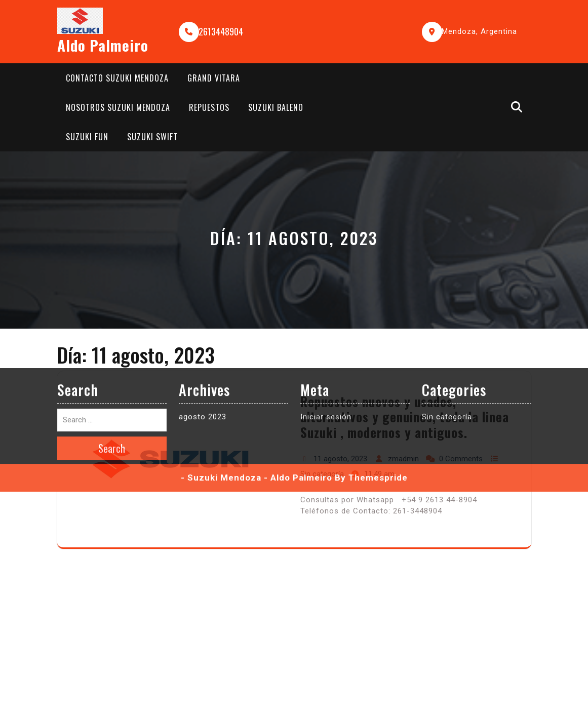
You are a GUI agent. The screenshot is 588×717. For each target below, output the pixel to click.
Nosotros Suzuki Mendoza (118, 107)
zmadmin (403, 459)
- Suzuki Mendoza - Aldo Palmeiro (257, 336)
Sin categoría (322, 474)
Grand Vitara (214, 78)
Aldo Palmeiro (103, 45)
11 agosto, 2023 (340, 459)
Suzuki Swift (152, 137)
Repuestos (209, 107)
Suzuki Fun (87, 137)
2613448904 (221, 31)
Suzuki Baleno (276, 107)
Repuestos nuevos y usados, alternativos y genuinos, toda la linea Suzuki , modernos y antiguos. (405, 417)
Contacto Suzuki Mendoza (117, 78)
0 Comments (461, 459)
